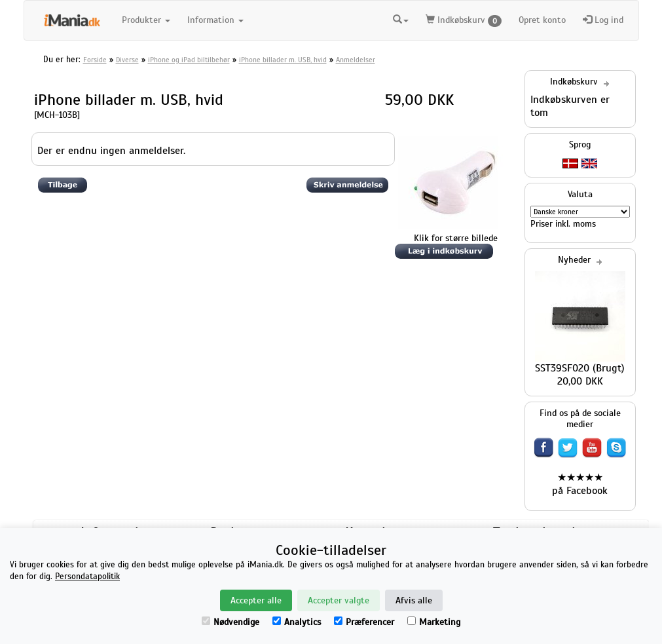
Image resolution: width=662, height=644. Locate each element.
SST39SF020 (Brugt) (580, 368)
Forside (95, 60)
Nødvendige (230, 622)
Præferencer (364, 622)
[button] (401, 18)
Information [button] (215, 20)
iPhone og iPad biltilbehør (189, 60)
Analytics (297, 622)
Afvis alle (414, 600)
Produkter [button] (146, 20)
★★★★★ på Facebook (580, 484)
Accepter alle (256, 600)
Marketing (434, 622)
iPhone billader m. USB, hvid (283, 60)
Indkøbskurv (464, 21)
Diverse (127, 60)
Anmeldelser (356, 60)
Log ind (603, 20)
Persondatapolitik (87, 577)
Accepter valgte (339, 600)
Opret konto (542, 20)
